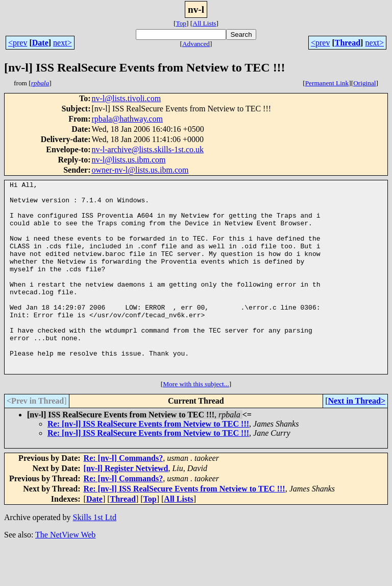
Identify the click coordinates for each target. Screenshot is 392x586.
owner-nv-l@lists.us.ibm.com (140, 170)
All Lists (204, 23)
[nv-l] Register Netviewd (126, 507)
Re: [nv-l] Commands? (124, 496)
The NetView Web (65, 573)
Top (181, 23)
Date (40, 43)
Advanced (196, 44)
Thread (348, 43)
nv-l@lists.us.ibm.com (128, 160)
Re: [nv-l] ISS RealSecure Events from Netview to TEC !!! (148, 462)
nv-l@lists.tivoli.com (126, 98)
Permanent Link (327, 83)
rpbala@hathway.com (127, 119)
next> (63, 43)
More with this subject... (196, 422)
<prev (18, 43)
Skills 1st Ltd (95, 556)
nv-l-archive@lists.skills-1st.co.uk (148, 149)
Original (364, 83)
